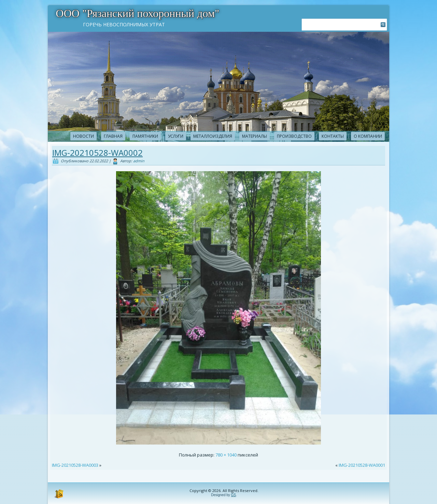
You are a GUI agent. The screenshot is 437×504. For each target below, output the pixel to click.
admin (139, 161)
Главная (113, 136)
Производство (294, 136)
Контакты (333, 136)
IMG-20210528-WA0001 (362, 465)
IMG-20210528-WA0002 (97, 153)
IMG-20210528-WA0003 (75, 465)
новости (83, 136)
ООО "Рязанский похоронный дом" (138, 13)
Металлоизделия (213, 136)
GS (234, 495)
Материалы (255, 136)
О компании (368, 136)
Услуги (176, 136)
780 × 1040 (226, 455)
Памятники (145, 136)
